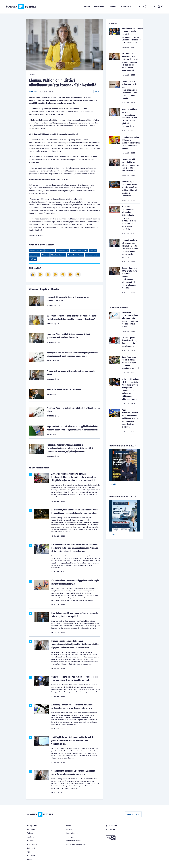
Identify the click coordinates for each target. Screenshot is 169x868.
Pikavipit (45, 255)
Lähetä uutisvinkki (74, 841)
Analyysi (31, 837)
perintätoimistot (36, 251)
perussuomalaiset (93, 255)
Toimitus (70, 837)
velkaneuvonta (62, 251)
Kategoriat (126, 7)
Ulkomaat (31, 841)
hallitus (33, 259)
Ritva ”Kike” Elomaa (76, 255)
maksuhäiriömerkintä (79, 251)
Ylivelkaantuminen (58, 255)
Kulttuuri (31, 848)
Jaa (97, 92)
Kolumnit (31, 856)
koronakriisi (50, 251)
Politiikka (33, 92)
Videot (113, 7)
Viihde (30, 860)
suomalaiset (35, 255)
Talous (30, 833)
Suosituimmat (100, 7)
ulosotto (93, 251)
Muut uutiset (32, 844)
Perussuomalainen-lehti (76, 844)
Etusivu (87, 7)
